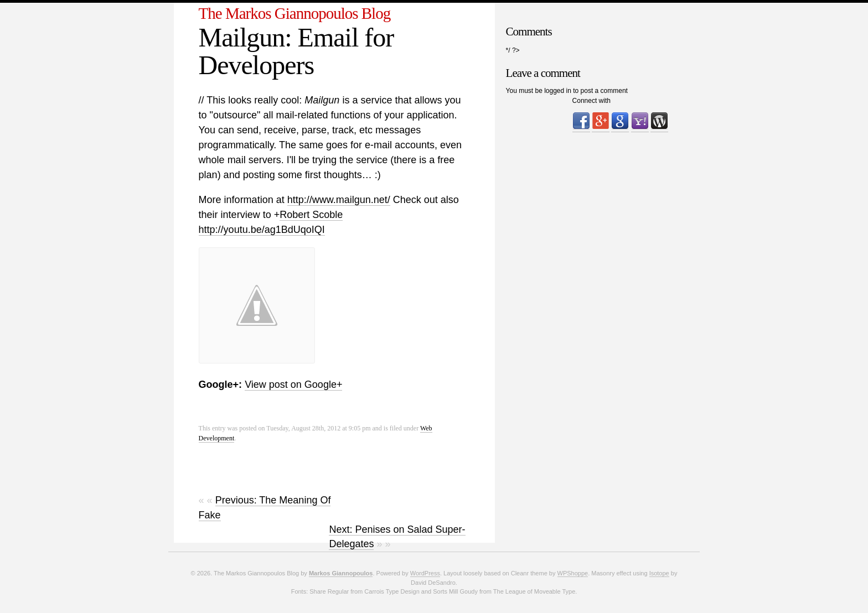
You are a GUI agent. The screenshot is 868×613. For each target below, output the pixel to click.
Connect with (591, 101)
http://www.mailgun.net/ (339, 200)
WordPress (425, 573)
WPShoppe (573, 573)
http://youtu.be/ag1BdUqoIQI (262, 230)
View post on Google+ (293, 385)
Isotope (659, 573)
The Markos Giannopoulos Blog (295, 13)
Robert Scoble (311, 215)
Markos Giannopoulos (341, 573)
